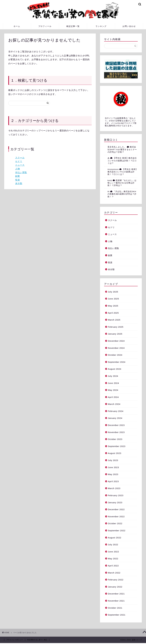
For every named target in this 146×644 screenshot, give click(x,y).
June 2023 (114, 467)
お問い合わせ (129, 26)
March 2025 (114, 320)
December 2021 (116, 594)
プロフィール (45, 26)
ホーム (17, 26)
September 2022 (117, 531)
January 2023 (115, 502)
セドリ (19, 161)
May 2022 (113, 559)
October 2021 (115, 608)
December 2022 (116, 509)
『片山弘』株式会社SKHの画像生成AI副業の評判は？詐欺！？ (122, 194)
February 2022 (116, 580)
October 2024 (115, 355)
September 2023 (117, 446)
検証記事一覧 (73, 26)
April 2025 (113, 313)
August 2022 (115, 538)
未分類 (19, 183)
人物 (18, 169)
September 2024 (117, 362)
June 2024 (114, 383)
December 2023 (116, 425)
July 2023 (113, 460)
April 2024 (113, 397)
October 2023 (115, 439)
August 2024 (115, 369)
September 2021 (117, 615)
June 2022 (114, 552)
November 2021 (116, 601)
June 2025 (114, 299)
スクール (20, 158)
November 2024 (116, 348)
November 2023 (116, 432)
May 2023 (113, 474)
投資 (18, 180)
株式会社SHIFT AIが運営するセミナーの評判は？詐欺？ (122, 150)
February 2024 (116, 411)
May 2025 (113, 306)
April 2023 (113, 481)
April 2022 (113, 566)
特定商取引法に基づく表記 (37, 640)
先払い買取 (21, 172)
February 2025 (116, 327)
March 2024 (114, 404)
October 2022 (115, 523)
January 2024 (115, 418)
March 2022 (114, 573)
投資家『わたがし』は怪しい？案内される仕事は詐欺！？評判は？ (122, 183)
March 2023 (114, 488)
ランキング (101, 26)
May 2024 (113, 390)
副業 (18, 176)
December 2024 (116, 341)
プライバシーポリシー (15, 640)
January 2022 (115, 587)
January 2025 (115, 334)
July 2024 (113, 376)
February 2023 (116, 495)
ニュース (20, 165)
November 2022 (116, 516)
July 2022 (113, 545)
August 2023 (115, 453)
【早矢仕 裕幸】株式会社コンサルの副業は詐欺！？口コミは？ (122, 161)
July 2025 (113, 292)
